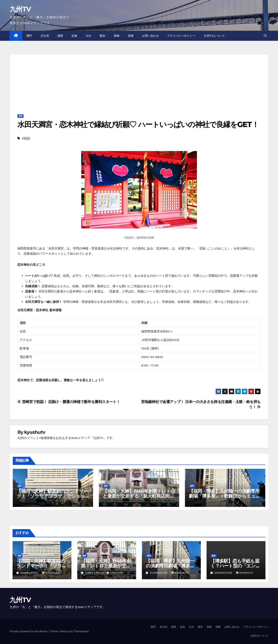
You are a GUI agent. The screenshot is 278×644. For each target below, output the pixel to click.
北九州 (45, 36)
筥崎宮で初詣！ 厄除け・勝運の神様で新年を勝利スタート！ (69, 402)
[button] (265, 36)
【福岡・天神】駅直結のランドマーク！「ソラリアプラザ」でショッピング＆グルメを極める (52, 496)
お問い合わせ (150, 36)
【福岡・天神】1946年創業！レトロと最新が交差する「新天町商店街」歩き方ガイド (139, 496)
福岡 (60, 36)
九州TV (20, 9)
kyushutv (35, 432)
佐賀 (74, 36)
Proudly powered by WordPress (29, 631)
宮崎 (131, 36)
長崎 (117, 36)
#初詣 (26, 138)
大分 (88, 36)
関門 (29, 36)
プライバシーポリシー (181, 36)
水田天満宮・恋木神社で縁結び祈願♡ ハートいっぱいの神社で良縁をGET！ (138, 124)
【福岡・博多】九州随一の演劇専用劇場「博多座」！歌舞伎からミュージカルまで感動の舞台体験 (224, 496)
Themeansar (81, 631)
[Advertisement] (139, 81)
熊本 (102, 36)
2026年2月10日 (30, 573)
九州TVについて (214, 36)
